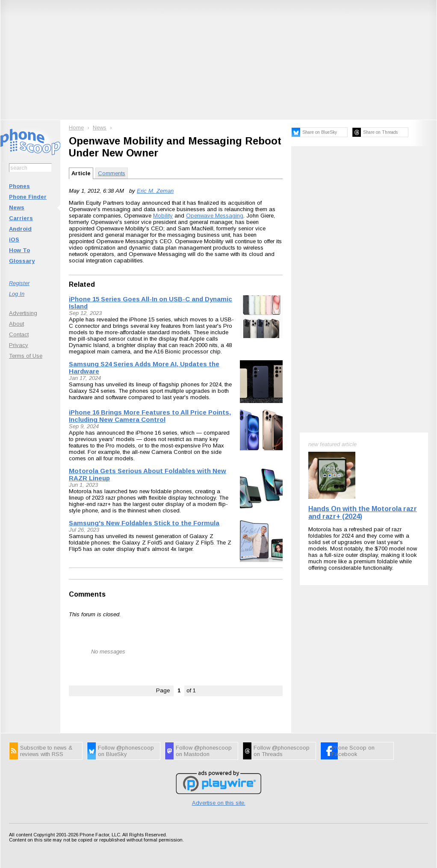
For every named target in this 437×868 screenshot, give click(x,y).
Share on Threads (380, 132)
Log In (17, 294)
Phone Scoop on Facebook (353, 751)
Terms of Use (26, 356)
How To (19, 250)
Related (82, 284)
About (16, 324)
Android (20, 229)
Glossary (22, 261)
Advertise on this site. (219, 803)
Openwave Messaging (215, 216)
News (17, 207)
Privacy (19, 345)
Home (76, 128)
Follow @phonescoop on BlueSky (126, 751)
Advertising (23, 313)
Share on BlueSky (320, 132)
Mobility (163, 216)
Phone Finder (28, 197)
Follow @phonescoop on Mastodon (204, 751)
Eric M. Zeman (155, 191)
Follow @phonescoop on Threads (282, 751)
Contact (19, 334)
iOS (14, 240)
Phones (19, 186)
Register (19, 283)
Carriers (21, 218)
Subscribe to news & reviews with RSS (46, 751)
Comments (112, 173)
